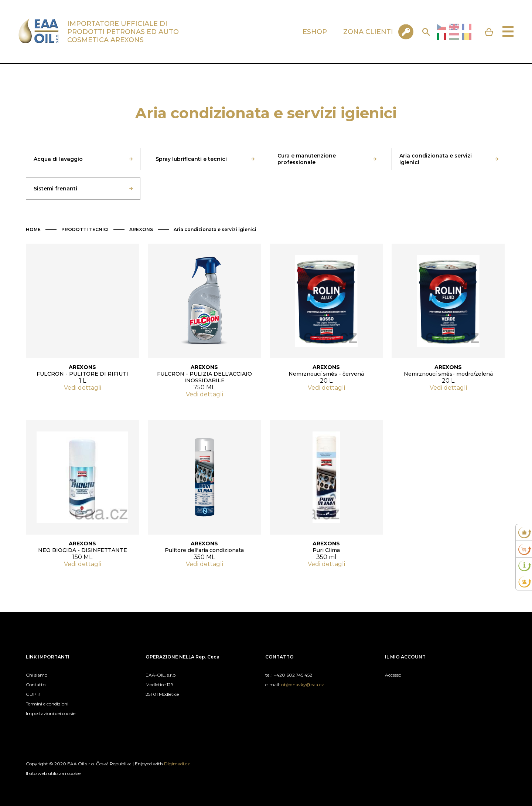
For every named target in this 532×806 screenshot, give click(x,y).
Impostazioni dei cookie (51, 713)
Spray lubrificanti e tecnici (191, 159)
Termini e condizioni (47, 704)
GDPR (33, 694)
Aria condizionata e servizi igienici (436, 159)
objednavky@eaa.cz (303, 685)
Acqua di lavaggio (58, 159)
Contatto (36, 685)
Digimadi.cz (177, 764)
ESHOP (315, 32)
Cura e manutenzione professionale (307, 159)
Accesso (393, 675)
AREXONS (141, 229)
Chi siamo (37, 675)
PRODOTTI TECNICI (85, 229)
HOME (33, 229)
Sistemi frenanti (55, 189)
